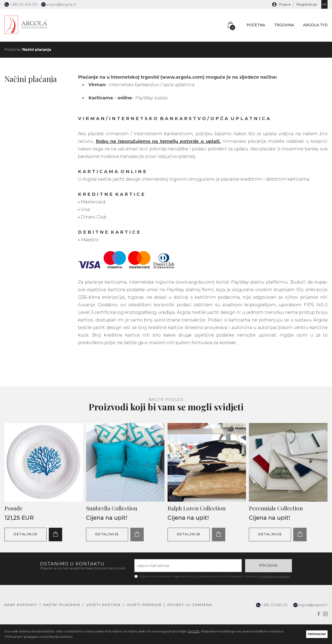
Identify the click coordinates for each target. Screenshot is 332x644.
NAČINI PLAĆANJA (62, 605)
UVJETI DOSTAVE (103, 605)
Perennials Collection (276, 508)
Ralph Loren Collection (197, 508)
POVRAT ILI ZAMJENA (190, 605)
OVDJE (194, 631)
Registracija (307, 4)
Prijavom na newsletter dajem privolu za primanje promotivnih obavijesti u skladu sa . (215, 576)
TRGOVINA (284, 25)
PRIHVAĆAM (317, 634)
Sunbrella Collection (112, 508)
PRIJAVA (268, 565)
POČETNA (256, 25)
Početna (12, 50)
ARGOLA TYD (315, 25)
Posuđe (14, 508)
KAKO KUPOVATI (21, 605)
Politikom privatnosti (275, 576)
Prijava (285, 4)
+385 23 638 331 (21, 4)
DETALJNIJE (26, 534)
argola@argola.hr (59, 4)
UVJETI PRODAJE (144, 605)
